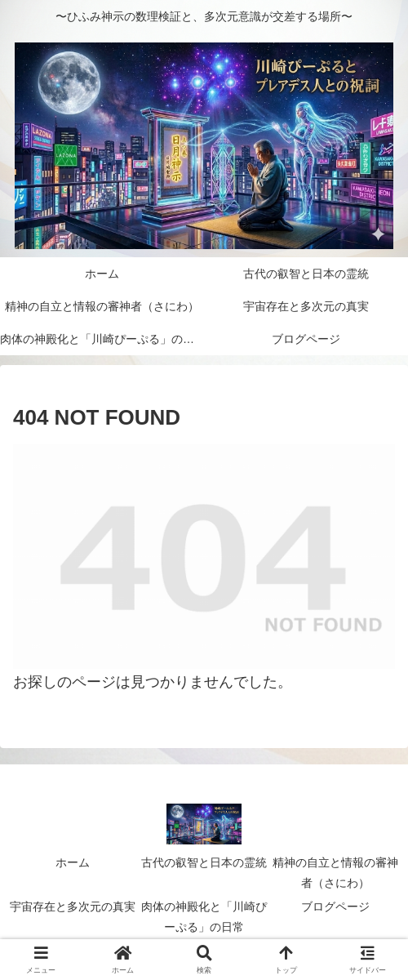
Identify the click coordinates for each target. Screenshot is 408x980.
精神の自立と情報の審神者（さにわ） (335, 873)
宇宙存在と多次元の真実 (73, 906)
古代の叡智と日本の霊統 (204, 862)
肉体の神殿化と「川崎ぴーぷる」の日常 (204, 917)
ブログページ (335, 906)
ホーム (73, 862)
